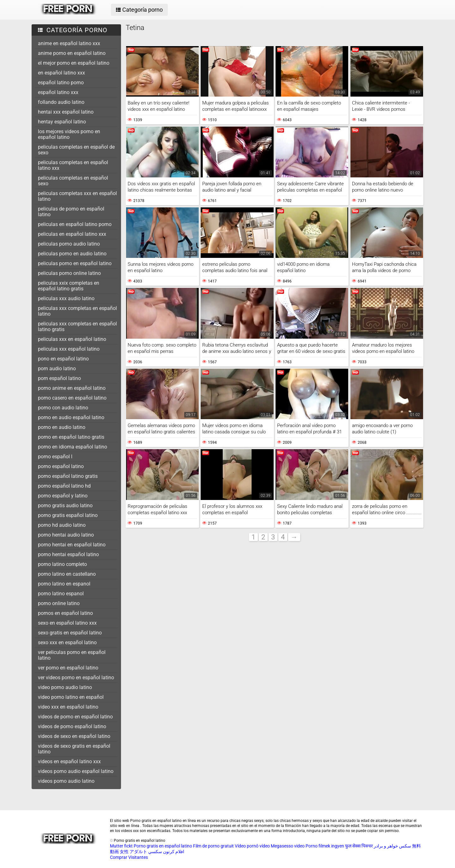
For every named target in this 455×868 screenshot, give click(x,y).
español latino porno (61, 83)
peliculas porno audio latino (69, 244)
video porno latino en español (71, 697)
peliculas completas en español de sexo (76, 150)
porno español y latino (63, 496)
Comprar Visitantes (129, 857)
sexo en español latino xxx (67, 623)
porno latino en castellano (67, 574)
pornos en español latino (65, 613)
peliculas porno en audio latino (72, 254)
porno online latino (59, 603)
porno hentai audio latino (66, 535)
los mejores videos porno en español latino (69, 134)
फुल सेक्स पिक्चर (359, 846)
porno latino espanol (61, 594)
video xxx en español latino (68, 707)
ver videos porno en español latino (76, 678)
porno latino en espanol (64, 584)
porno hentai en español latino (72, 545)
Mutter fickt (121, 846)
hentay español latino (62, 122)
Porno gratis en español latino (163, 846)
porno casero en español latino (72, 398)
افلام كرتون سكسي (166, 852)
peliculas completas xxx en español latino (77, 196)
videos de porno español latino (72, 726)
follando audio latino (61, 102)
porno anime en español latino (72, 388)
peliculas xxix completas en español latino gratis (69, 286)
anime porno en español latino (72, 53)
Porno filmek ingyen (325, 846)
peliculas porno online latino (69, 273)
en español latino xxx (61, 73)
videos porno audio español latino (76, 771)
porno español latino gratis (68, 476)
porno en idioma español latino (73, 447)
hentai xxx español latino (66, 112)
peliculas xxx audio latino (66, 298)
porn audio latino (57, 369)
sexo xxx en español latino (67, 642)
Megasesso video (288, 846)
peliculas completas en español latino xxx (73, 165)
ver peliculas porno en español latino (72, 655)
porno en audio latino (62, 427)
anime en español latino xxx (69, 43)
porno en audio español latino (71, 417)
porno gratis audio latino (65, 505)
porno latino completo (62, 564)
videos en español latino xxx (69, 761)
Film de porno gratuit (213, 846)
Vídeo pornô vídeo (252, 846)
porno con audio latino (63, 408)
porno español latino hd (64, 486)
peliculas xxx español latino (69, 349)
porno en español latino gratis (71, 437)
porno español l (55, 457)
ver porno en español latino (68, 668)
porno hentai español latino (68, 554)
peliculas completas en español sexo (73, 181)
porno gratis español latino (68, 515)
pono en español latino (63, 359)
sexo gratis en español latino (70, 633)
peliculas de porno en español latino (71, 212)
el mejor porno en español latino (74, 63)
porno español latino (61, 466)
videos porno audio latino (66, 781)
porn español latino (59, 378)
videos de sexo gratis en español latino (74, 749)
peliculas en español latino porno (75, 224)
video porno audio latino (65, 687)
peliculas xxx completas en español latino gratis (77, 327)
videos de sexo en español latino (74, 736)
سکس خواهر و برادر (392, 846)
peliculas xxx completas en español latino (77, 311)
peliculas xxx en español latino (72, 339)
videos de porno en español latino (75, 717)
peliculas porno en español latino (75, 263)
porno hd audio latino (62, 525)
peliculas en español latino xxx (72, 234)
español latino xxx (58, 92)
